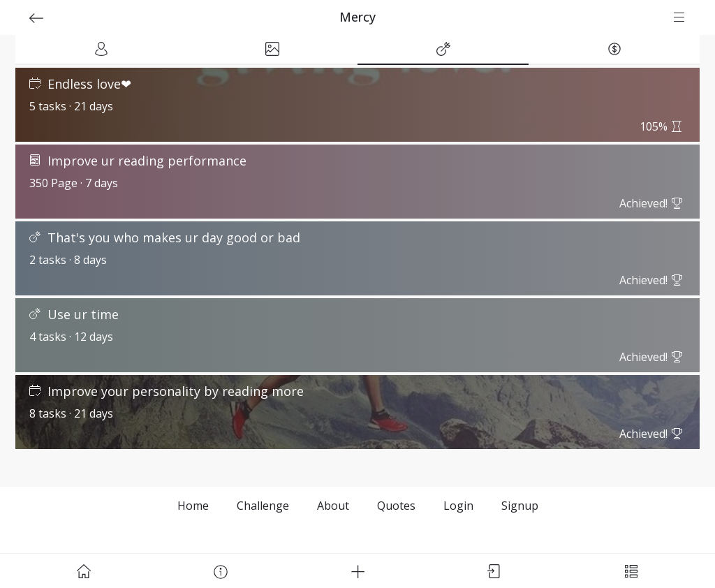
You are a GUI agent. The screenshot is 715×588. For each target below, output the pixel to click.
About (333, 506)
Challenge (263, 506)
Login (458, 506)
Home (193, 506)
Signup (520, 506)
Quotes (396, 506)
